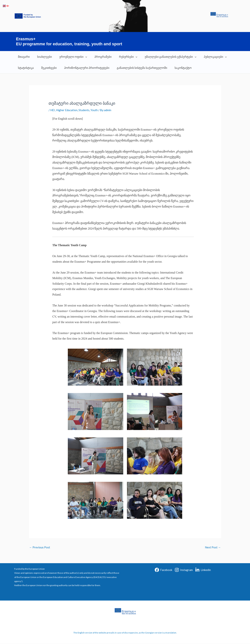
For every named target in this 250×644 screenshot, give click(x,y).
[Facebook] (163, 570)
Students (85, 110)
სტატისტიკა (25, 68)
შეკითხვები (46, 68)
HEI (53, 110)
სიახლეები (42, 57)
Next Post (213, 548)
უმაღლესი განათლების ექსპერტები (160, 57)
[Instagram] (184, 570)
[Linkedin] (203, 570)
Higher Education (67, 110)
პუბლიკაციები (203, 57)
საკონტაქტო (175, 68)
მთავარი (23, 57)
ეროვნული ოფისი (69, 57)
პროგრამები (97, 57)
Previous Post (40, 548)
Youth (96, 110)
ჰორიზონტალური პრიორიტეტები (82, 68)
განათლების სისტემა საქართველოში (136, 68)
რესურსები (120, 57)
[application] (81, 57)
